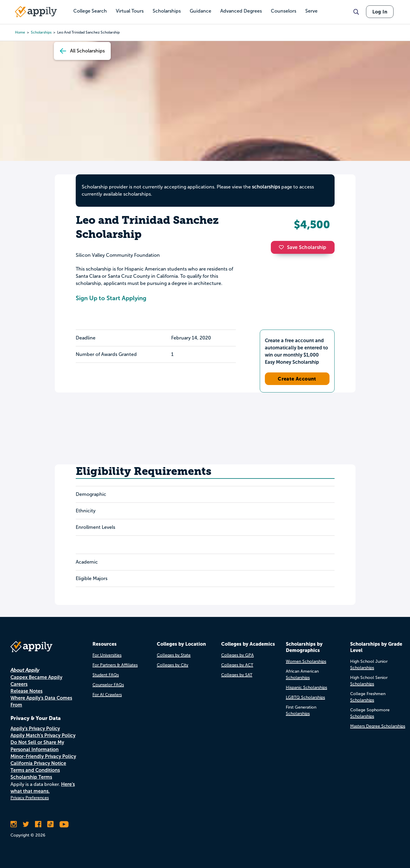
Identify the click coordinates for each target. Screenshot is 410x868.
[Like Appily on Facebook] (38, 824)
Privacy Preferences (30, 798)
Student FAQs (106, 675)
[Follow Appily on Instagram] (14, 824)
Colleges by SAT (237, 675)
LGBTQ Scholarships (305, 697)
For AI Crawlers (107, 695)
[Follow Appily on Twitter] (26, 824)
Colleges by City (173, 665)
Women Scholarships (306, 661)
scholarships (266, 187)
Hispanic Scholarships (306, 687)
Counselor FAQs (108, 685)
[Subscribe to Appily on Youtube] (64, 824)
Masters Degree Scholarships (378, 726)
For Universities (107, 655)
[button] (283, 247)
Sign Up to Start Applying (111, 298)
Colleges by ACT (237, 665)
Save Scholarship (303, 247)
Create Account (297, 379)
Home (20, 32)
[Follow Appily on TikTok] (50, 824)
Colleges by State (174, 655)
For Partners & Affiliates (115, 665)
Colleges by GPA (237, 655)
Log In (380, 12)
